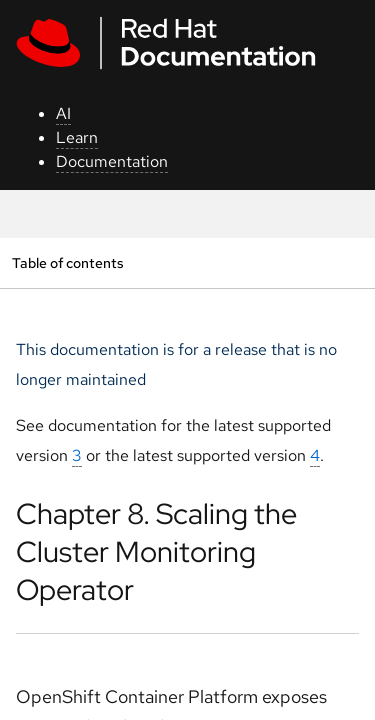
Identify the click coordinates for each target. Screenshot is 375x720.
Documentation (112, 161)
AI (63, 113)
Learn (77, 137)
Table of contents (67, 262)
